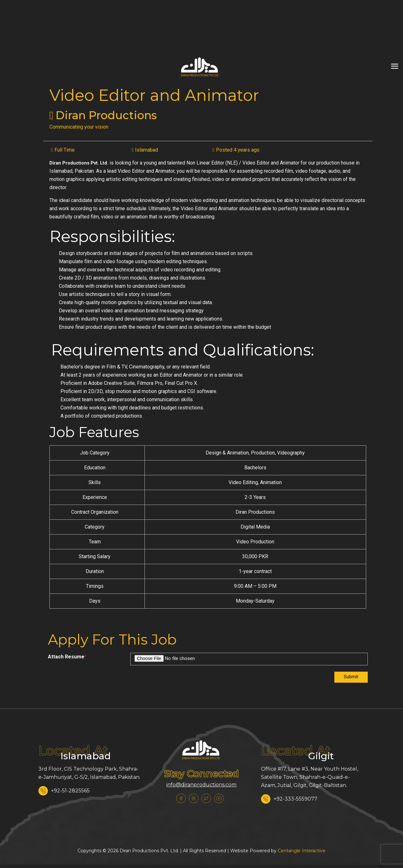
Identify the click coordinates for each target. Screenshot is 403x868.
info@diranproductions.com (201, 785)
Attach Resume (67, 657)
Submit (351, 677)
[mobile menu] (394, 67)
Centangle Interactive (302, 851)
